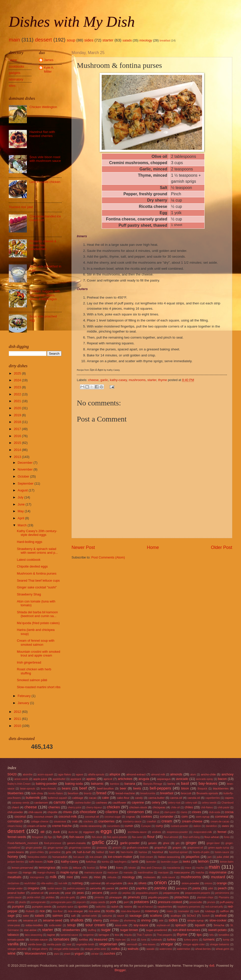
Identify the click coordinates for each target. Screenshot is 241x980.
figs (50, 837)
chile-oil (175, 807)
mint (70, 877)
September (26, 483)
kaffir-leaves (36, 862)
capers (229, 798)
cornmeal (222, 816)
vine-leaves (149, 944)
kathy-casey (118, 380)
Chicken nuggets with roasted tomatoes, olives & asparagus (45, 295)
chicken (113, 807)
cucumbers (113, 826)
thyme (163, 380)
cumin (129, 826)
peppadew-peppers (147, 893)
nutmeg (77, 883)
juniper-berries (16, 862)
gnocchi (117, 848)
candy (139, 798)
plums (11, 902)
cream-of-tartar (37, 826)
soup (71, 40)
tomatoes (62, 939)
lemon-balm (227, 862)
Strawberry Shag (29, 594)
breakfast (165, 41)
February (24, 696)
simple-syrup (196, 920)
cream (167, 821)
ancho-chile (208, 774)
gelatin (152, 843)
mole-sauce (168, 877)
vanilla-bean (35, 944)
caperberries (213, 798)
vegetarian (108, 944)
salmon (58, 916)
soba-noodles (34, 925)
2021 (18, 401)
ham (112, 852)
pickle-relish (34, 897)
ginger (191, 843)
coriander (167, 816)
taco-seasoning (34, 935)
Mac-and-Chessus (151, 868)
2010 (18, 726)
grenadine (55, 852)
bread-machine (125, 793)
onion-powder (191, 883)
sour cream (95, 925)
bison (185, 788)
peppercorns (171, 893)
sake (26, 916)
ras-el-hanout (145, 907)
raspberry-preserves (189, 907)
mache (200, 868)
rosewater (184, 911)
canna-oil (176, 798)
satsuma (107, 916)
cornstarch (15, 821)
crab (75, 821)
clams (184, 812)
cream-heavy (15, 826)
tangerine (88, 935)
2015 (18, 443)
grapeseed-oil (195, 848)
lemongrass (47, 868)
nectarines (14, 883)
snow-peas (14, 925)
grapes (177, 848)
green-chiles (37, 852)
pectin (114, 893)
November (25, 469)
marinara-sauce (93, 873)
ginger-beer (213, 843)
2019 (18, 415)
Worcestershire (35, 953)
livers (120, 868)
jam (210, 857)
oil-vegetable (114, 883)
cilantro (112, 812)
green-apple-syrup (219, 848)
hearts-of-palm (201, 852)
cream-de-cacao (220, 822)
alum (193, 775)
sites (12, 86)
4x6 (212, 966)
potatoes (141, 902)
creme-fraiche (62, 826)
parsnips (182, 888)
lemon (203, 861)
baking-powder (46, 784)
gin (177, 843)
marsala (128, 873)
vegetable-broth (85, 944)
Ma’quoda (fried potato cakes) (38, 623)
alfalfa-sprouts (96, 775)
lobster (132, 868)
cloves (197, 812)
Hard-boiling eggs (29, 542)
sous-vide (121, 925)
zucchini (109, 953)
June (22, 504)
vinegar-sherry (40, 949)
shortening (130, 921)
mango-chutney (46, 873)
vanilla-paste (54, 944)
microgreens (37, 877)
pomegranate (38, 902)
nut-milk (63, 883)
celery (156, 802)
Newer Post (83, 547)
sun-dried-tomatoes (186, 930)
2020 (18, 408)
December (25, 463)
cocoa (229, 812)
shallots (77, 920)
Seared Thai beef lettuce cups (38, 580)
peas (80, 893)
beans (66, 788)
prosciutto (196, 902)
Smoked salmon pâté (32, 680)
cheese (93, 380)
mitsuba (112, 877)
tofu (212, 935)
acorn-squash (45, 775)
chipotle (52, 812)
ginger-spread (55, 848)
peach (222, 888)
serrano (12, 920)
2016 (18, 436)
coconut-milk (68, 816)
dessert (43, 40)
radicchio (101, 907)
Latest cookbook (29, 560)
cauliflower (119, 803)
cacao (93, 798)
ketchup (91, 862)
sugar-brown (129, 930)
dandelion (212, 826)
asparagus (164, 779)
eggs (106, 831)
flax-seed (137, 837)
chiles (189, 807)
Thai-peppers (165, 935)
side (161, 921)
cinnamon (135, 812)
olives (142, 883)
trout (134, 940)
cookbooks (17, 66)
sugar (106, 930)
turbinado (157, 940)
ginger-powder (34, 848)
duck (56, 832)
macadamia (173, 868)
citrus (156, 812)
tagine (51, 935)
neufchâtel (30, 883)
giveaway (102, 848)
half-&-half (84, 852)
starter (108, 40)
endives (157, 832)
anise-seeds (21, 779)
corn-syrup (203, 817)
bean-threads (49, 789)
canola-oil (194, 798)
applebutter (59, 779)
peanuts (54, 893)
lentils (65, 868)
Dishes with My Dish (72, 22)
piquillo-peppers (158, 897)
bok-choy (37, 793)
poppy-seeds (98, 902)
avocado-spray (205, 779)
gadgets (15, 73)
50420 (12, 774)
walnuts (133, 949)
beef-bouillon (105, 788)
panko (124, 888)
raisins (128, 907)
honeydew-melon (37, 857)
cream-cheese (192, 821)
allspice (115, 774)
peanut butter (16, 893)
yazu (56, 954)
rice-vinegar (75, 911)
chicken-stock (138, 807)
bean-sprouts (28, 789)
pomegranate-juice (61, 902)
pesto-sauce (15, 897)
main (14, 40)
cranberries (106, 821)
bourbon (73, 793)
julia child (223, 857)
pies (83, 897)
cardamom (41, 803)
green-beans (16, 852)
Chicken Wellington (43, 107)
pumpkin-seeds (42, 907)
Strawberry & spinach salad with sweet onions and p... (37, 551)
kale (50, 861)
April (21, 518)
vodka (115, 949)
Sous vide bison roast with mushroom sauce (45, 159)
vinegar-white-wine (95, 949)
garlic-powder (130, 843)
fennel (222, 832)
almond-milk (158, 775)
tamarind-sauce (69, 935)
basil (185, 783)
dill (42, 832)
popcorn (81, 902)
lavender (151, 862)
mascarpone (182, 872)
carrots (59, 802)
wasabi (150, 949)
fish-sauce (77, 837)
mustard (218, 877)
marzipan (163, 873)
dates (225, 826)
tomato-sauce (39, 940)
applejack (76, 779)
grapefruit (161, 848)
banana (130, 784)
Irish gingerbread (29, 662)
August (23, 490)
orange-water (15, 888)
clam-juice (170, 812)
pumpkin (18, 906)
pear (68, 893)
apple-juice (40, 779)
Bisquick (202, 789)
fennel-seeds (17, 837)
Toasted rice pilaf (21, 207)
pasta (197, 888)
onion (160, 882)
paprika (141, 888)
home (13, 60)
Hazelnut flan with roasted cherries (42, 134)
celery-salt (191, 803)
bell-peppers (160, 788)
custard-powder (180, 826)
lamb (135, 861)
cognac (131, 817)
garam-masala (76, 843)
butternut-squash (57, 798)
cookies (146, 816)
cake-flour (123, 798)
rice (42, 911)
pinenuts (134, 897)
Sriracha (219, 925)
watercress (166, 949)
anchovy (227, 774)
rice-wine (94, 911)
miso (97, 877)
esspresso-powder (177, 832)
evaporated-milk (203, 832)
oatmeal (96, 883)
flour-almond (171, 837)
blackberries (221, 788)
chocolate (88, 812)
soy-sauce (141, 925)
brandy (88, 793)
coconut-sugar (113, 817)
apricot (108, 779)
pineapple (116, 897)
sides (89, 40)
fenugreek (38, 837)
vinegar (167, 944)
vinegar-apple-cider (194, 944)
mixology (146, 40)
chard (15, 807)
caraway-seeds (21, 803)
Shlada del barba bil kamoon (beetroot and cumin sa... (37, 614)
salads (127, 40)
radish (115, 907)
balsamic (97, 784)
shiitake (114, 921)
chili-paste (224, 807)
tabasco (13, 935)
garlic (104, 380)
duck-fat (73, 832)
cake (105, 798)
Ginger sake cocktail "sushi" (37, 587)
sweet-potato (217, 930)
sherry (97, 920)
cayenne (138, 802)
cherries (54, 807)
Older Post (222, 547)
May (21, 511)
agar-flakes (65, 775)
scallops (176, 916)
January (24, 703)
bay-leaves (208, 783)
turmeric (209, 939)
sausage (135, 916)
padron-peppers (76, 888)
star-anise (30, 930)
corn (185, 816)
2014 (18, 450)
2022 (18, 394)
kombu (106, 862)
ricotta (110, 911)
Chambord (227, 803)
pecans (97, 893)
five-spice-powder (117, 837)
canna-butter (157, 798)
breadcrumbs (148, 793)
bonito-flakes (56, 793)
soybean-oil (163, 925)
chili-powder (15, 812)
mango (27, 872)
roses (170, 911)
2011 (18, 719)
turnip (226, 940)
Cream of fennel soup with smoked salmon (36, 642)
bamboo (115, 784)
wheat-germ (222, 949)
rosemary (152, 911)
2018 (18, 422)
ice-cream (96, 857)
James (49, 60)
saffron (225, 911)
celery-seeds (209, 803)
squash (200, 925)
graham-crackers (138, 848)
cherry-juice (74, 807)
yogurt (79, 953)
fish (59, 837)
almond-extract (136, 774)
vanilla (13, 944)
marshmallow (145, 873)
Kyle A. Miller (49, 69)
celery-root (174, 803)
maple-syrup (69, 872)
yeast (67, 954)
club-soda (215, 812)
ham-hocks (127, 852)
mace (188, 868)
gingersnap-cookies (80, 848)
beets (137, 788)
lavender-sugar (169, 862)
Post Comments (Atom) (108, 557)
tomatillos (224, 935)
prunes (211, 902)
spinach (181, 925)
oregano (34, 888)
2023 (18, 387)
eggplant (89, 832)
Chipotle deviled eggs (32, 566)
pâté (211, 888)
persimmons (222, 893)
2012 (18, 712)
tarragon (104, 935)
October (24, 476)
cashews (101, 803)
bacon (222, 779)
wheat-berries (203, 949)
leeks (187, 861)
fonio (227, 837)
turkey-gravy (191, 940)
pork (113, 902)
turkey (172, 939)
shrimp (146, 920)
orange (222, 883)
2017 (18, 429)
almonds (176, 774)
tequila (128, 935)
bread (101, 793)
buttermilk (33, 798)
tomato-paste (16, 940)
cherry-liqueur (94, 807)
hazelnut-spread (178, 852)
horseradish (60, 857)
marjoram (113, 873)
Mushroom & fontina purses (37, 573)
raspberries (165, 907)
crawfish (151, 822)
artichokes (125, 779)
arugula (144, 779)
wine (12, 953)
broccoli (186, 793)
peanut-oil (37, 893)
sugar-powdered (156, 930)
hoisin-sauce (222, 852)
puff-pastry (227, 902)
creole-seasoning (91, 826)
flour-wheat (212, 837)
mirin (84, 877)
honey (13, 856)
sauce (121, 916)
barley (171, 784)
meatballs (14, 877)
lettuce (77, 868)
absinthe (27, 775)
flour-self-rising (191, 837)
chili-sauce (35, 812)
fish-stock (97, 837)
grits (69, 852)
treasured (100, 939)
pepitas (127, 893)
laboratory (16, 79)
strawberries (71, 930)
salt (73, 916)
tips (199, 935)
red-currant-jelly (214, 907)
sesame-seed (52, 920)
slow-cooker (218, 920)
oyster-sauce (55, 888)
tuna (144, 940)
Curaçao (146, 826)
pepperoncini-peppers (198, 893)
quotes (83, 906)
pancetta (95, 888)
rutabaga (210, 911)
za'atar (95, 954)
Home (153, 547)
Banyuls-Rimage (153, 784)
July (21, 497)
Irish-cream (147, 857)
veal (69, 944)
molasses (149, 877)
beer (123, 788)
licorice (91, 868)
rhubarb (30, 911)
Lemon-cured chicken (45, 182)
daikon (197, 826)
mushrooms (137, 380)
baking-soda (74, 784)
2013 (18, 457)
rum (197, 911)
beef (83, 788)
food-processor (53, 843)
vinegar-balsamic (220, 944)
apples (91, 779)
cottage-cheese (40, 822)
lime (103, 867)
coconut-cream (43, 817)
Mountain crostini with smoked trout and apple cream (38, 654)
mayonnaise (218, 872)
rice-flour (58, 911)
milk (53, 877)
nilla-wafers (47, 883)
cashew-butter (83, 803)
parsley (161, 888)
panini (110, 888)
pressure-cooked (170, 902)
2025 (18, 373)
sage (11, 916)
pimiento (99, 897)
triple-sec (121, 940)
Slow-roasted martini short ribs (39, 687)
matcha (200, 873)
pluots (22, 902)
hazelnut (158, 852)
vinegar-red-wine (17, 949)
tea (117, 935)
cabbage (78, 798)
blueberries (16, 793)
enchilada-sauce (137, 832)
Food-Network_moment (23, 843)
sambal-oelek (89, 916)
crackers (88, 822)
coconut (20, 816)
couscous (60, 821)
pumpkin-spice (65, 907)
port (126, 902)
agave (80, 775)
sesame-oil (30, 920)
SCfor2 (191, 916)
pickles (50, 897)
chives (67, 812)
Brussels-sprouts (207, 793)
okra (130, 883)
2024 (18, 380)
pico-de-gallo (68, 897)
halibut (100, 852)
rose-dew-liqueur (130, 911)
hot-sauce (79, 857)
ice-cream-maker (120, 857)
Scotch (206, 916)
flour (151, 837)
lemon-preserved (22, 868)
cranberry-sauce (132, 822)
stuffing (92, 930)
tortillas (83, 940)
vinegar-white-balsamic (66, 949)
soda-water (55, 925)
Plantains (224, 897)
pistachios (182, 897)
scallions (156, 916)
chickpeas (159, 807)
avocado (182, 779)
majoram (13, 873)
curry (159, 826)
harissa (143, 852)
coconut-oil (92, 817)
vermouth (132, 944)
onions (208, 883)
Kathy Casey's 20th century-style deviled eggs (37, 533)
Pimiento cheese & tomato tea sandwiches (43, 245)
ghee (166, 843)
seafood (221, 916)
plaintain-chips (205, 897)
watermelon (183, 949)
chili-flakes (207, 807)
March (22, 525)
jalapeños (193, 857)
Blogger (120, 970)
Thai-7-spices (144, 935)
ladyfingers (120, 862)
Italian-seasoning (169, 857)
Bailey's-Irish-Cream (19, 784)
